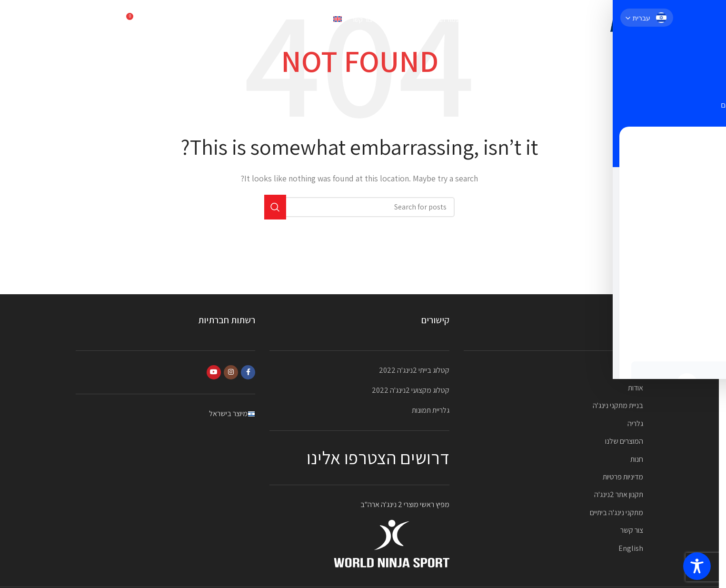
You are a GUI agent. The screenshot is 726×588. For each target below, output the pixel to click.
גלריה (635, 424)
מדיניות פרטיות (623, 477)
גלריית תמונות (431, 410)
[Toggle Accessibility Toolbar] (697, 566)
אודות (636, 388)
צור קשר (632, 530)
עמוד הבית (628, 370)
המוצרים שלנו (624, 441)
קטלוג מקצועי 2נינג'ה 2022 (411, 390)
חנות (637, 459)
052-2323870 (97, 21)
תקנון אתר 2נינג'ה (619, 494)
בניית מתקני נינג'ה (618, 405)
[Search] (154, 21)
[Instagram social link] (231, 372)
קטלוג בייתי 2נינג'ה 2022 (414, 370)
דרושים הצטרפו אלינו (378, 458)
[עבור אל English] (323, 21)
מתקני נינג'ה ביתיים (617, 513)
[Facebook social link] (248, 372)
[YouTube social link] (214, 372)
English (631, 548)
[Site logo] (624, 21)
